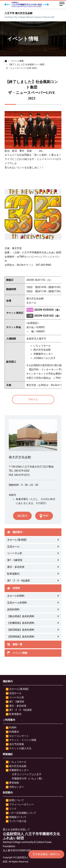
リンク (13, 809)
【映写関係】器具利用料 (21, 630)
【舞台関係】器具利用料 (21, 616)
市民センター (17, 787)
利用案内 (14, 732)
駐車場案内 (13, 574)
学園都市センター (19, 770)
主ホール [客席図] (17, 540)
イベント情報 (17, 61)
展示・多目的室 (16, 567)
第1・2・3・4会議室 (19, 581)
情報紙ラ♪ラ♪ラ (18, 817)
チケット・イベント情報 (23, 740)
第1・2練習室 (15, 560)
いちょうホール (18, 762)
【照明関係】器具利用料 (21, 637)
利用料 (13, 728)
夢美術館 (14, 783)
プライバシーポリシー (21, 804)
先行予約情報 (17, 744)
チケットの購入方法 (20, 748)
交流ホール (13, 547)
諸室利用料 (13, 609)
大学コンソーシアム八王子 (27, 774)
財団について (17, 800)
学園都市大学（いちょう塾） (28, 778)
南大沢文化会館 (18, 766)
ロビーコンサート (19, 736)
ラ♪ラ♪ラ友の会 (18, 821)
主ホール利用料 (16, 596)
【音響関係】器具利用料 (21, 623)
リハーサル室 (15, 553)
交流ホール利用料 (17, 603)
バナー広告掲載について (23, 813)
